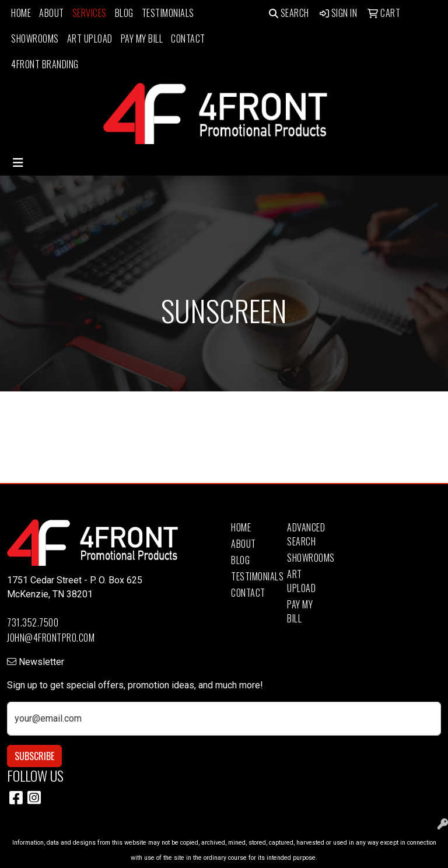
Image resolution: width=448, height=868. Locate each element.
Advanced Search (306, 534)
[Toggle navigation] (18, 163)
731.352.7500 (33, 622)
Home (21, 13)
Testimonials (168, 13)
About (52, 13)
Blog (124, 13)
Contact (188, 38)
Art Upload (90, 38)
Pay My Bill (142, 38)
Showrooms (35, 38)
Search (289, 13)
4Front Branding (45, 64)
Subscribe (34, 756)
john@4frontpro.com (51, 638)
